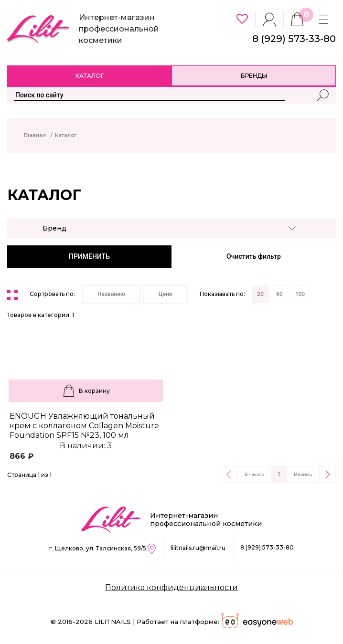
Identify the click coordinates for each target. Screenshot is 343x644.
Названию (111, 294)
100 (300, 294)
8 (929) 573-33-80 (267, 547)
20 (260, 294)
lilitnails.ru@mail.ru (198, 548)
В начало (254, 474)
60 (279, 294)
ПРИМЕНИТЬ (89, 256)
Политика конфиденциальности (171, 587)
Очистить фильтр (254, 256)
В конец (303, 474)
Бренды (254, 76)
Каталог (90, 76)
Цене (166, 294)
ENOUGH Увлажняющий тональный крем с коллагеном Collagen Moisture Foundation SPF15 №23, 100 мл (84, 426)
